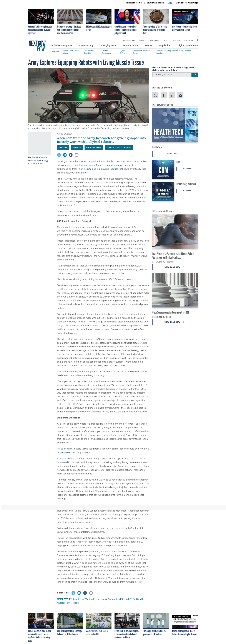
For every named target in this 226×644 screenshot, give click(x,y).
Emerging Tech (108, 45)
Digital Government (188, 45)
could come (63, 427)
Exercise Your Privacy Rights (188, 3)
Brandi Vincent (39, 157)
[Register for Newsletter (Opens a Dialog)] (195, 75)
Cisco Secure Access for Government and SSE (171, 312)
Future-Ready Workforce (186, 184)
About (165, 41)
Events (142, 41)
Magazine (154, 41)
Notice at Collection (134, 3)
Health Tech (157, 147)
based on (66, 452)
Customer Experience (107, 52)
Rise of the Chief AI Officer (71, 52)
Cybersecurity (86, 45)
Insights (176, 41)
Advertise (189, 41)
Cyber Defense (123, 52)
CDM (178, 162)
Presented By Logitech (163, 262)
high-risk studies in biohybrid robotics (98, 169)
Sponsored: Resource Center (142, 52)
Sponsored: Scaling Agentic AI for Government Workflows (175, 52)
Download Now (175, 267)
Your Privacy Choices (159, 3)
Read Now (175, 154)
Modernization (130, 45)
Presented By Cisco (162, 317)
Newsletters (129, 41)
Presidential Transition (89, 52)
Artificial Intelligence (62, 45)
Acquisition (165, 45)
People (148, 45)
